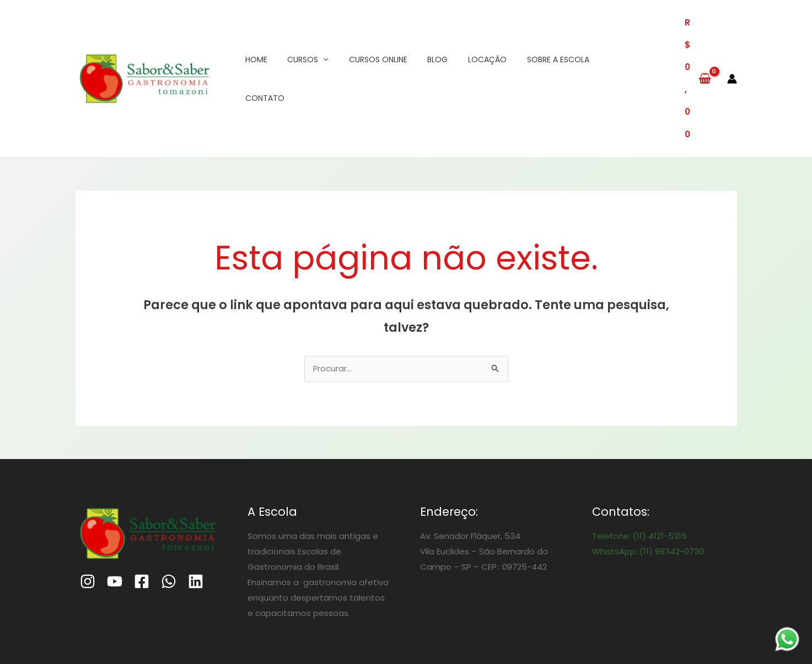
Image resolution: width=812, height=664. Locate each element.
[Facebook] (142, 499)
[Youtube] (115, 499)
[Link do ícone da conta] (732, 37)
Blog (425, 37)
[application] (318, 37)
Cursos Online (369, 37)
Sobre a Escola (538, 37)
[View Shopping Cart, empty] (686, 37)
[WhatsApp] (169, 499)
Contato (605, 37)
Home (255, 37)
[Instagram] (88, 499)
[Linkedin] (196, 499)
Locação (471, 37)
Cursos (303, 37)
